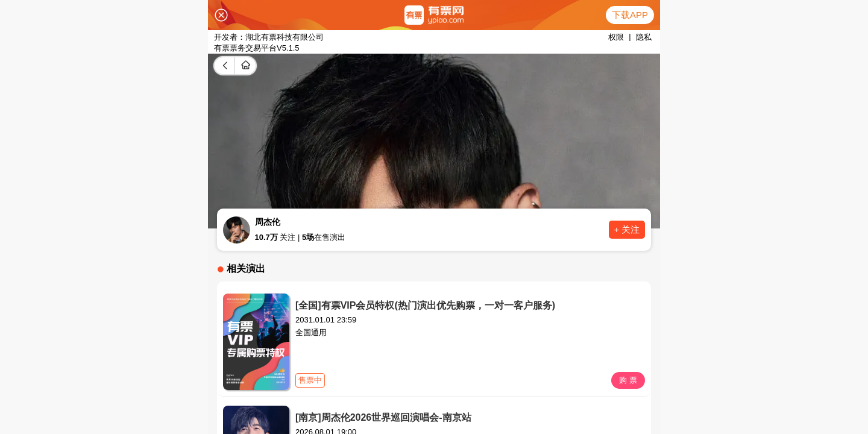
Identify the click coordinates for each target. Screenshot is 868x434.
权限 (616, 37)
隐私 (644, 37)
